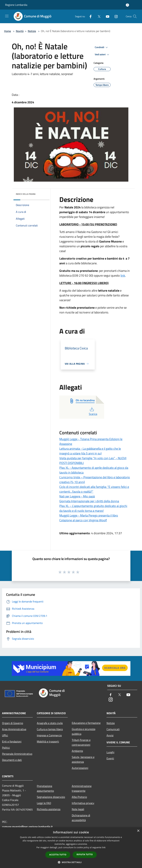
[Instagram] (115, 16)
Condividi (102, 47)
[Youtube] (106, 16)
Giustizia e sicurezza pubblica (84, 731)
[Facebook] (89, 16)
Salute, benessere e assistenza (83, 759)
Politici (6, 748)
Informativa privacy (83, 803)
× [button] (138, 831)
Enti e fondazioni (12, 741)
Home (8, 31)
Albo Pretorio (79, 797)
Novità (20, 31)
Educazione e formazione (86, 723)
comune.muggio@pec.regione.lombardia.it (27, 827)
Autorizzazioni (80, 768)
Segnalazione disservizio (51, 797)
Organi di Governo (13, 723)
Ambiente (77, 751)
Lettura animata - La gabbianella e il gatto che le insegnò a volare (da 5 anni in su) (90, 451)
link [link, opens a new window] (104, 847)
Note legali (78, 809)
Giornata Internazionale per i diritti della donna (89, 501)
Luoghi (110, 752)
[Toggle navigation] (7, 16)
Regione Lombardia (16, 5)
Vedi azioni (102, 55)
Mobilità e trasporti (48, 741)
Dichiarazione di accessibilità (81, 818)
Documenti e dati (12, 760)
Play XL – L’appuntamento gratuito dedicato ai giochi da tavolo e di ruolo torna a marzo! (93, 508)
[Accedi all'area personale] (127, 5)
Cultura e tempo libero (50, 729)
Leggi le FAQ (44, 803)
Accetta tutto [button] (58, 855)
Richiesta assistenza (49, 809)
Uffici (5, 735)
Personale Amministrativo (17, 754)
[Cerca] (135, 16)
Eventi (110, 758)
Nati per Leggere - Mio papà (77, 496)
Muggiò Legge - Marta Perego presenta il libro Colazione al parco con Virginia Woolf (89, 518)
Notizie (32, 31)
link (123, 275)
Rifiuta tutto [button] (85, 854)
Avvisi (110, 735)
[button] (71, 862)
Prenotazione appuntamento (45, 788)
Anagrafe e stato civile (50, 723)
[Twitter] (98, 16)
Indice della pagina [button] (26, 194)
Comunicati (113, 729)
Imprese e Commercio (49, 735)
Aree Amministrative (14, 729)
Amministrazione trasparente (82, 788)
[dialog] (71, 848)
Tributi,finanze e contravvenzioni (81, 742)
